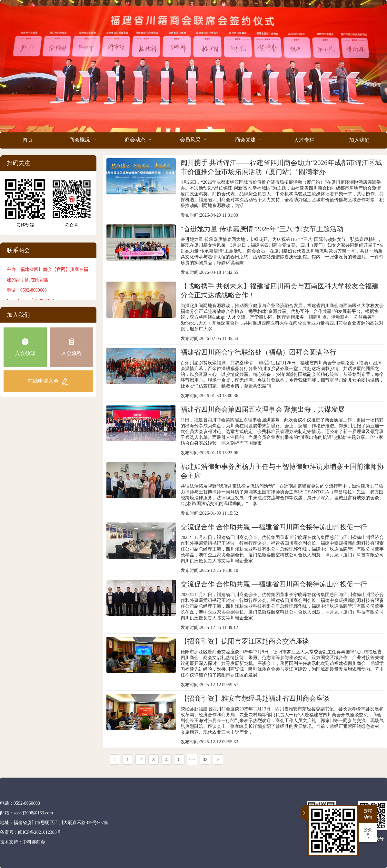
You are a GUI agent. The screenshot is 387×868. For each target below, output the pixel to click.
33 (205, 759)
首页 (28, 140)
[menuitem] (28, 140)
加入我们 (359, 140)
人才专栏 (304, 140)
